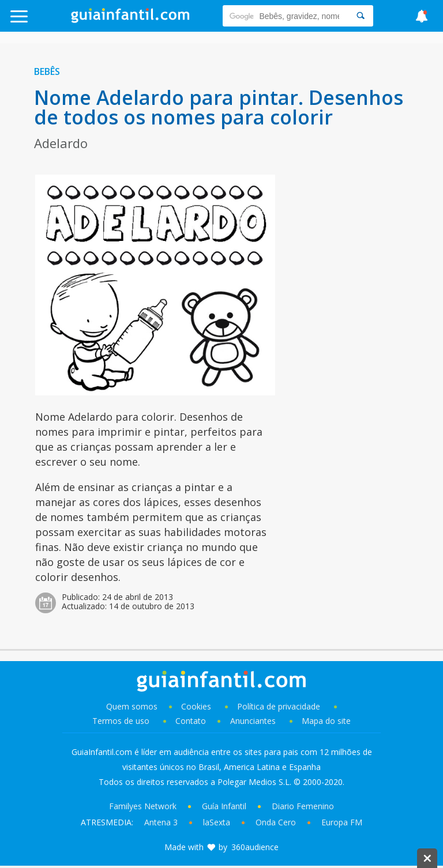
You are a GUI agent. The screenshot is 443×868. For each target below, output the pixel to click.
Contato (191, 721)
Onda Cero (276, 822)
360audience (255, 847)
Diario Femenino (303, 806)
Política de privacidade (280, 706)
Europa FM (342, 822)
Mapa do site (326, 721)
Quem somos (132, 706)
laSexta (217, 822)
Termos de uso (121, 721)
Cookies (197, 706)
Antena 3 (161, 822)
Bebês (47, 71)
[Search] (361, 16)
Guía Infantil (224, 806)
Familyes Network (143, 806)
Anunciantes (253, 721)
